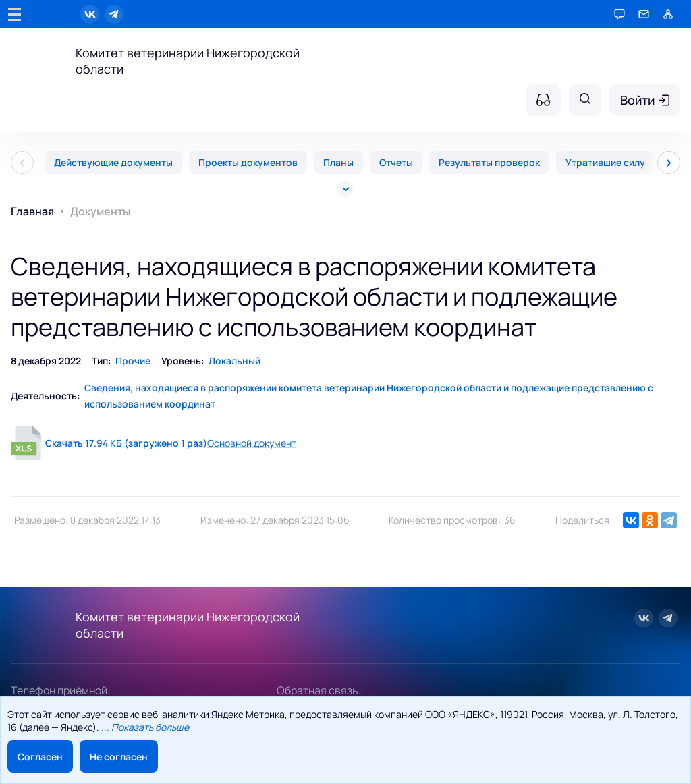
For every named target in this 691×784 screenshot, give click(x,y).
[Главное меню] (15, 14)
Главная (32, 211)
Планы (338, 162)
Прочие (133, 361)
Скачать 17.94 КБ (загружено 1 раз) (126, 443)
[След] (669, 163)
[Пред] (22, 163)
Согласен (40, 757)
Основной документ (252, 443)
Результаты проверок (489, 162)
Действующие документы (113, 162)
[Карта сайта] (668, 14)
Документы (100, 211)
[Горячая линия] (619, 14)
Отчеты (396, 162)
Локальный (234, 361)
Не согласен (119, 757)
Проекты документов (248, 162)
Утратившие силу (605, 162)
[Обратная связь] (644, 14)
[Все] (345, 189)
